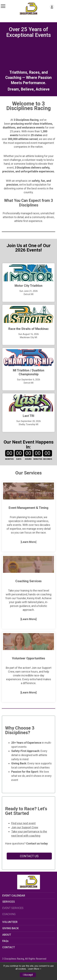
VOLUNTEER (10, 922)
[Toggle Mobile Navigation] (3, 6)
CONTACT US (29, 856)
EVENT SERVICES (13, 908)
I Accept (28, 975)
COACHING (9, 914)
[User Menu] (52, 7)
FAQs (5, 941)
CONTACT (9, 947)
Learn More (34, 969)
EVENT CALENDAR (14, 896)
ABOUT (7, 935)
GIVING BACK (10, 928)
